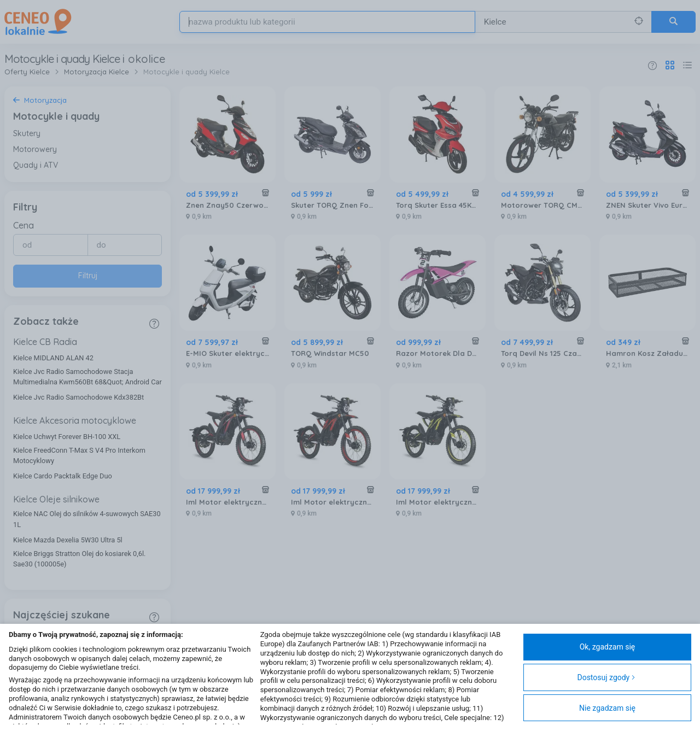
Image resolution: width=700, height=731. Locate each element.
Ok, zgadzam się (608, 647)
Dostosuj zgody (606, 677)
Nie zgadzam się (607, 708)
